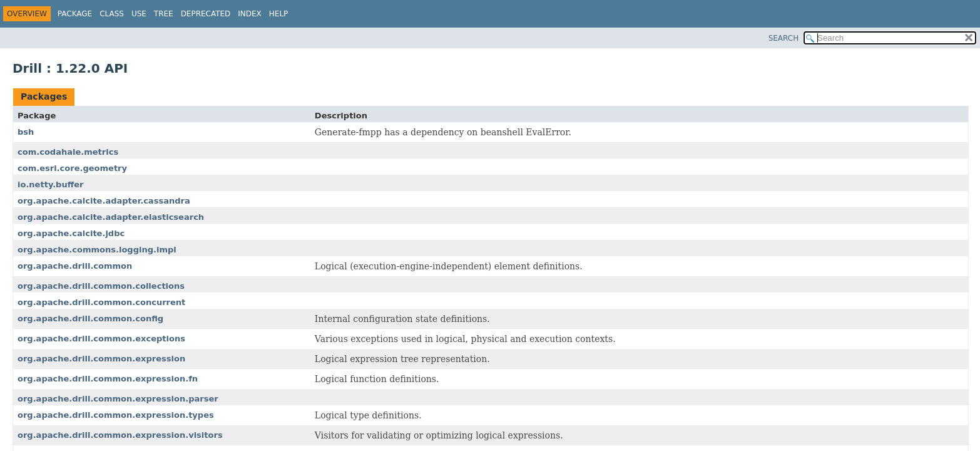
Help (279, 14)
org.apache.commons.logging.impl (97, 250)
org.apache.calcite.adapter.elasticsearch (111, 217)
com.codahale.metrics (68, 152)
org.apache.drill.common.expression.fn (108, 379)
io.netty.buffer (51, 184)
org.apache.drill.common (75, 266)
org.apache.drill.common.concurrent (101, 302)
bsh (26, 132)
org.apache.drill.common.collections (101, 286)
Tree (164, 14)
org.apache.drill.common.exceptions (101, 339)
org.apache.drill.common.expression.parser (118, 399)
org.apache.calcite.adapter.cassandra (104, 201)
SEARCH (784, 38)
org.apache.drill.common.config (90, 319)
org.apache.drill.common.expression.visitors (120, 435)
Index (250, 14)
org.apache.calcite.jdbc (71, 233)
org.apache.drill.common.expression (101, 359)
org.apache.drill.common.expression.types (116, 415)
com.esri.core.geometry (72, 168)
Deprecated (206, 14)
